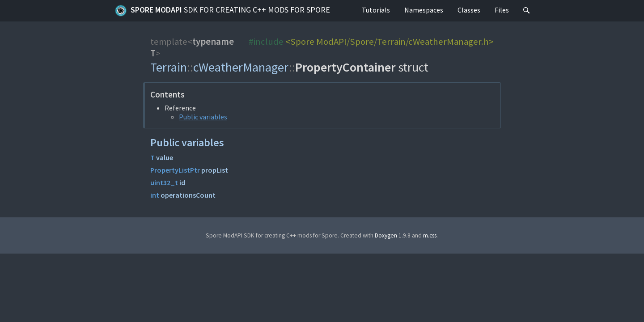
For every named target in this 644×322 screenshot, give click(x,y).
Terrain (169, 67)
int (155, 195)
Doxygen (386, 235)
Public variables (203, 117)
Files (502, 10)
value (165, 157)
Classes (469, 10)
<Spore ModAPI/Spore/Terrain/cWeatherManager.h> (390, 42)
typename (213, 42)
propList (215, 170)
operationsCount (188, 195)
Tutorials (376, 10)
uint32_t (164, 182)
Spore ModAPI (222, 11)
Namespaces (424, 10)
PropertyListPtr (175, 170)
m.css (430, 235)
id (182, 182)
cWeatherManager (241, 67)
